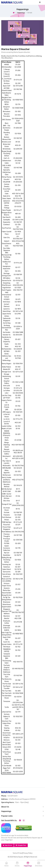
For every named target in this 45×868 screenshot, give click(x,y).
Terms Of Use (17, 853)
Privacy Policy (28, 853)
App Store (7, 845)
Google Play (21, 845)
